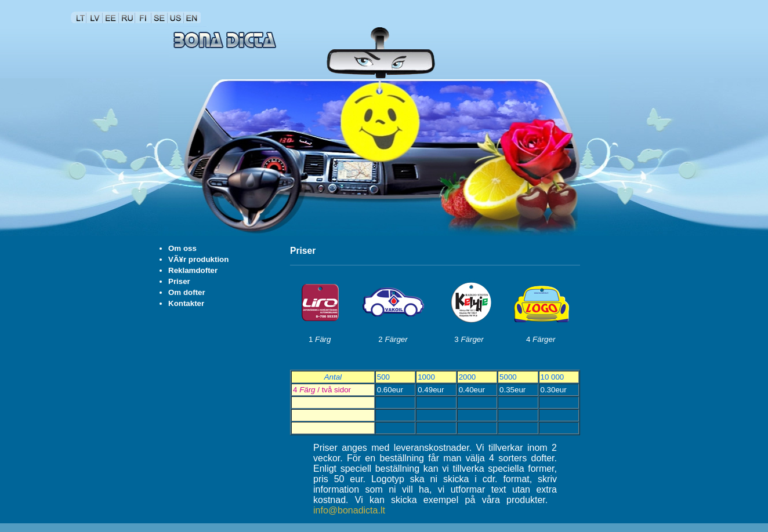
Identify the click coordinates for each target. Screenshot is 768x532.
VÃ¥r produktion (198, 259)
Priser (179, 281)
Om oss (182, 248)
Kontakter (186, 303)
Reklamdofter (193, 270)
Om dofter (187, 292)
